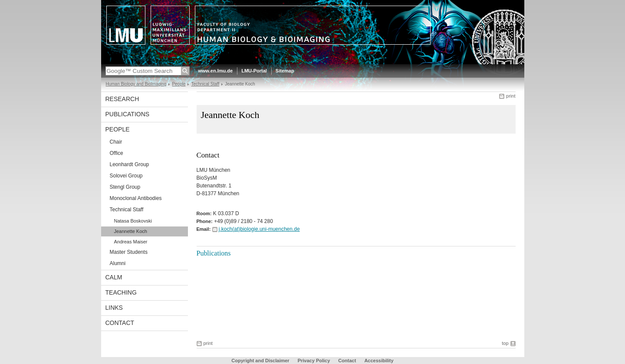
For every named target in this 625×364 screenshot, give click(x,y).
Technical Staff (205, 84)
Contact (120, 323)
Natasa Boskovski (133, 221)
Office (117, 153)
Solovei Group (126, 176)
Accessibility (379, 361)
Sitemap (285, 71)
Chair (116, 142)
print (511, 96)
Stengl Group (125, 187)
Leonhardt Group (130, 164)
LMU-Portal (254, 71)
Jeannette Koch (131, 231)
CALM (114, 277)
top (505, 343)
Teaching (121, 292)
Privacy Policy (314, 361)
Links (114, 308)
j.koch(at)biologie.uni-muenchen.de (259, 229)
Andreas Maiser (131, 242)
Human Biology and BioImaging (136, 84)
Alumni (118, 263)
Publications (128, 114)
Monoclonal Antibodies (136, 198)
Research (122, 99)
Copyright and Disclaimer (260, 361)
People (179, 84)
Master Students (129, 252)
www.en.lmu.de (216, 71)
